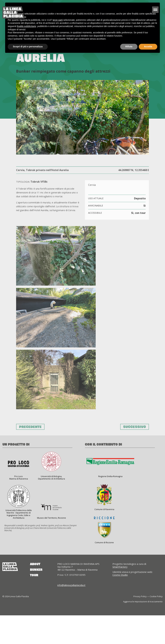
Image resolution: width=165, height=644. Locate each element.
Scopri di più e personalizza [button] (28, 47)
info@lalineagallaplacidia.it (71, 614)
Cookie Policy (156, 625)
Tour (34, 604)
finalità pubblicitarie (27, 26)
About (35, 593)
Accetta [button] (148, 47)
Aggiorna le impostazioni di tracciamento (143, 630)
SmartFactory (120, 595)
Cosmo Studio (120, 603)
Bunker (36, 598)
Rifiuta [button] (129, 47)
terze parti (58, 20)
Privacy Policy (140, 625)
